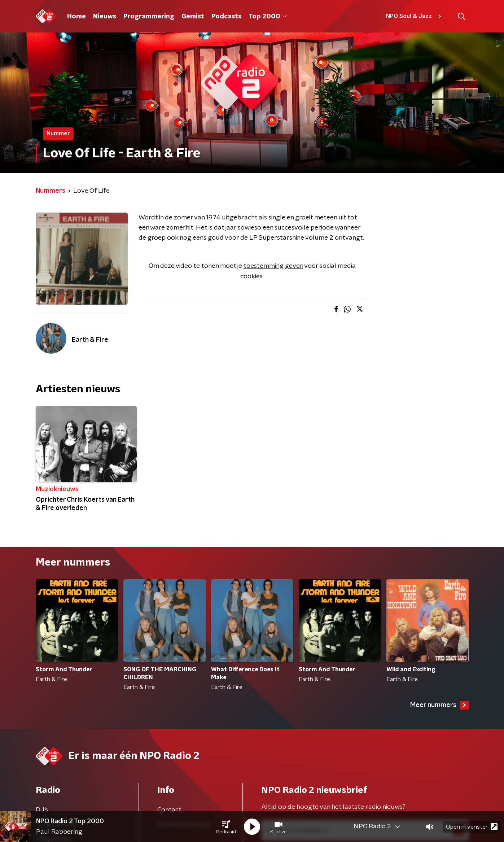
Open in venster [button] (472, 827)
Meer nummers (439, 705)
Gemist (193, 17)
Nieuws (105, 17)
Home (76, 17)
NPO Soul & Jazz (415, 16)
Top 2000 (268, 17)
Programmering (149, 17)
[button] (226, 827)
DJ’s (42, 810)
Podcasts (226, 17)
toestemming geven (273, 266)
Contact (169, 810)
